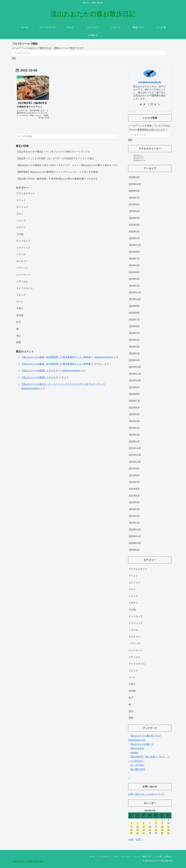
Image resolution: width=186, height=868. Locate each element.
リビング (21, 295)
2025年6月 (134, 204)
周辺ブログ (147, 856)
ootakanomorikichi (104, 357)
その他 (20, 234)
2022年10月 (135, 381)
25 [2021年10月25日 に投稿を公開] (131, 833)
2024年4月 (134, 265)
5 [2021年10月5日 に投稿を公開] (137, 823)
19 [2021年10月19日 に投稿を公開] (137, 830)
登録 (14, 58)
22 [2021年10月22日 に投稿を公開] (156, 830)
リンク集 (158, 856)
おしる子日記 (137, 765)
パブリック (22, 268)
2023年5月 (134, 333)
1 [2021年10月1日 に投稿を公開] (156, 820)
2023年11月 (135, 293)
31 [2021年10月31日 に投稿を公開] (168, 833)
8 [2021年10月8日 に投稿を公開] (156, 823)
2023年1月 (134, 360)
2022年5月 (134, 414)
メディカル (22, 282)
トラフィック (23, 248)
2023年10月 (135, 299)
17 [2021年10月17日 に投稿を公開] (168, 827)
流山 (19, 336)
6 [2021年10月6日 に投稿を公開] (144, 823)
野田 (19, 342)
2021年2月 (134, 516)
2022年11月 (135, 374)
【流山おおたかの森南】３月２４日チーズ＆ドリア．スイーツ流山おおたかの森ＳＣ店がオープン (67, 165)
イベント (21, 200)
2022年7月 (134, 401)
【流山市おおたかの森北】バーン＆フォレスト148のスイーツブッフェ (53, 152)
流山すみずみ (137, 748)
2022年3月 (134, 428)
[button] (116, 136)
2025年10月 (135, 184)
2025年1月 (134, 238)
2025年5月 (134, 211)
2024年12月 (135, 245)
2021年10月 (135, 462)
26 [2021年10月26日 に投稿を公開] (137, 833)
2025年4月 (134, 218)
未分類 (20, 315)
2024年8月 (134, 252)
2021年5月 (134, 496)
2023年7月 (134, 320)
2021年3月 (134, 509)
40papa (134, 753)
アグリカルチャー (26, 193)
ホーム (92, 856)
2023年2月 (134, 354)
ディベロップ (23, 241)
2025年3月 (134, 225)
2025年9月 (134, 191)
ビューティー (23, 275)
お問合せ (168, 856)
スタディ (21, 227)
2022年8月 (134, 394)
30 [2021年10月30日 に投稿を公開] (162, 833)
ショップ (21, 221)
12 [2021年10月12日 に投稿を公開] (137, 827)
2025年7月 (134, 198)
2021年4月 (134, 502)
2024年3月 (134, 272)
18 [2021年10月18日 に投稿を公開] (131, 830)
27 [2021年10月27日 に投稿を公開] (144, 833)
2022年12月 (135, 367)
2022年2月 (134, 435)
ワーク (20, 302)
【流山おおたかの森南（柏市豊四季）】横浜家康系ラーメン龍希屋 (56, 357)
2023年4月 (134, 340)
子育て (20, 309)
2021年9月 (134, 469)
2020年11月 (135, 536)
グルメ (20, 214)
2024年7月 (134, 259)
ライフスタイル (24, 288)
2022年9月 (134, 387)
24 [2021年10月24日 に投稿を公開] (168, 830)
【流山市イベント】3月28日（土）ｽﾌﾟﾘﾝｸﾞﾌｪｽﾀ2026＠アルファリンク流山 (55, 158)
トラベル (21, 254)
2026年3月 (134, 177)
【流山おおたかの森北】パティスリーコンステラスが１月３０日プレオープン (62, 384)
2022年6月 (134, 408)
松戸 (19, 322)
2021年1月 (134, 523)
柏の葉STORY (138, 769)
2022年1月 (134, 442)
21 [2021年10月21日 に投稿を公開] (150, 830)
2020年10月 (135, 543)
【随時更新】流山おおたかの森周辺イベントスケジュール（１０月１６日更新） (58, 172)
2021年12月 (135, 448)
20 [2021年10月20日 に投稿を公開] (144, 830)
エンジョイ (22, 207)
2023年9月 (134, 306)
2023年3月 (134, 347)
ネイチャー (22, 261)
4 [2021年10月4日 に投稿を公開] (131, 823)
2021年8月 (134, 475)
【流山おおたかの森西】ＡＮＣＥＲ (40, 371)
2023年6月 (134, 326)
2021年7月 (134, 482)
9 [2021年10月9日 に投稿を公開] (162, 823)
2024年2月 (134, 279)
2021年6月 (134, 489)
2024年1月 (134, 286)
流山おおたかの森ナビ (142, 744)
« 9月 (131, 839)
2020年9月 (134, 550)
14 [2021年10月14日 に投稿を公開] (150, 827)
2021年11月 (135, 455)
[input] (67, 136)
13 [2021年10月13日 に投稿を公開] (144, 827)
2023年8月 (134, 313)
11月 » (139, 839)
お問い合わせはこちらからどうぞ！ (147, 794)
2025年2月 (134, 232)
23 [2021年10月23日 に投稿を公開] (162, 830)
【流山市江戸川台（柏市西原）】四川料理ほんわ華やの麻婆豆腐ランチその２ (57, 179)
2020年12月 (135, 530)
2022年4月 (134, 421)
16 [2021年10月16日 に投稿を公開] (162, 827)
